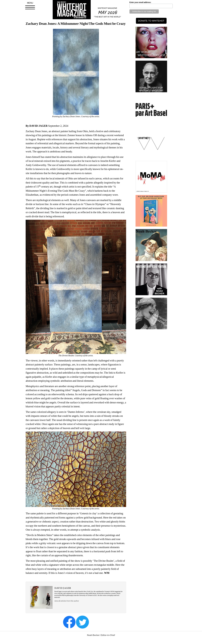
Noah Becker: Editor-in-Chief (101, 635)
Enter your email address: (140, 2)
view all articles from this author (67, 601)
